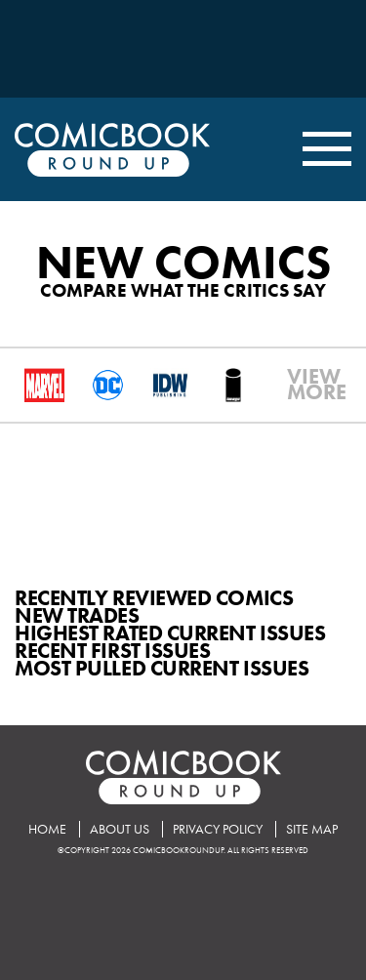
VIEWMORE (295, 385)
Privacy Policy (218, 829)
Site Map (312, 829)
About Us (120, 829)
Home (47, 829)
